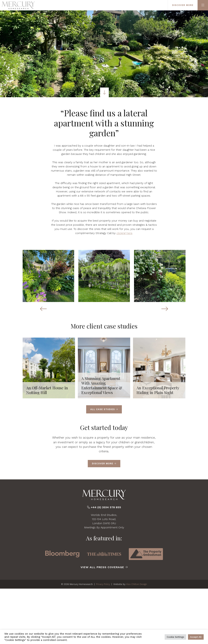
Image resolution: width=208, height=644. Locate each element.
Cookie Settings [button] (175, 637)
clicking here (124, 233)
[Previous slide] (43, 311)
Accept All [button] (196, 637)
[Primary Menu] (203, 5)
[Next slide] (165, 311)
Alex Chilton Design (136, 584)
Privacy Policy (103, 584)
